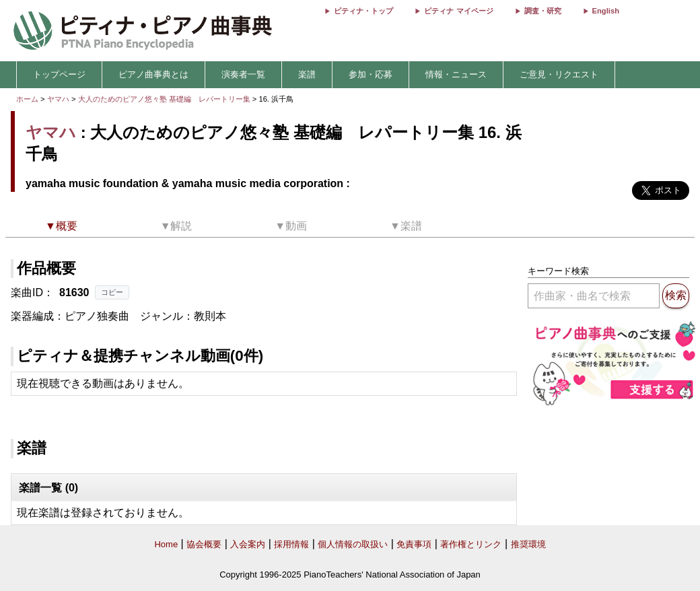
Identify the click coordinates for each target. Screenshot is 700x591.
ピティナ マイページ (458, 11)
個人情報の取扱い (353, 544)
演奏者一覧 (243, 74)
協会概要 (204, 544)
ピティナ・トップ (363, 11)
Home (166, 544)
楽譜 (307, 74)
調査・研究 (543, 11)
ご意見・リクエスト (559, 74)
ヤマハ (58, 99)
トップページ (59, 74)
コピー (112, 292)
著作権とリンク (471, 544)
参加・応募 (371, 74)
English (606, 11)
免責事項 (414, 544)
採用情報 (291, 544)
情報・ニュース (456, 74)
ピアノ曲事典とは (153, 74)
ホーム (27, 99)
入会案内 (248, 544)
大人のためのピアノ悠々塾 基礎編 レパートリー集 (165, 99)
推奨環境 (528, 544)
